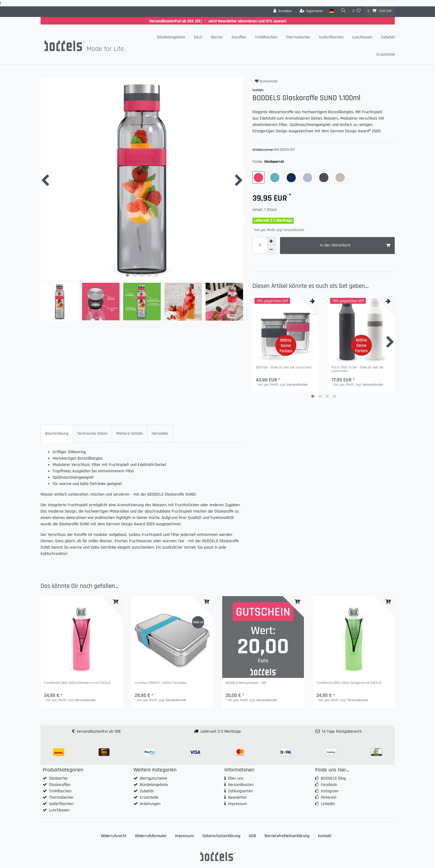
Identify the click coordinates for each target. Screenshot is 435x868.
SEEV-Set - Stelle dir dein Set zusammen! (284, 368)
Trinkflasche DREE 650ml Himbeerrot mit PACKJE (77, 683)
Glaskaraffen (60, 785)
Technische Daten (92, 434)
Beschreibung (57, 434)
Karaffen (239, 37)
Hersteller (160, 434)
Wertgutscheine (153, 778)
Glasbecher (59, 778)
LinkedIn (328, 804)
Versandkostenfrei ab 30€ (99, 731)
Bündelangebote (171, 37)
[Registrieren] (311, 11)
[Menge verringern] (271, 250)
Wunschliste (266, 81)
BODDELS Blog (333, 778)
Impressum (237, 804)
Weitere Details (130, 434)
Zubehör (388, 37)
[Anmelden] (282, 11)
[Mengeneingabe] (260, 246)
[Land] (332, 11)
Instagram (330, 791)
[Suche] (343, 11)
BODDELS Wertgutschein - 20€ (246, 683)
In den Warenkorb (355, 245)
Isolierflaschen (331, 37)
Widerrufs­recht (114, 836)
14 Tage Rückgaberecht (342, 731)
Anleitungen (150, 804)
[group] (81, 637)
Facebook (329, 785)
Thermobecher (298, 37)
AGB (252, 836)
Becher (217, 37)
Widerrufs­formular (151, 836)
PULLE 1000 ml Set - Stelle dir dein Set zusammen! (358, 370)
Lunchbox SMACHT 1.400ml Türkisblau (161, 683)
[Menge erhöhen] (271, 241)
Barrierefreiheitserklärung (287, 836)
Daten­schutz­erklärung (221, 836)
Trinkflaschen (266, 37)
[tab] (57, 434)
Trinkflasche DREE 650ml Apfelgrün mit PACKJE (349, 683)
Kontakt (325, 836)
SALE (198, 37)
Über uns (236, 778)
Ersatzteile (386, 54)
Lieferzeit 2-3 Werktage (221, 731)
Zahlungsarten (240, 791)
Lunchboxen (362, 37)
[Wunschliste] (357, 11)
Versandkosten (293, 230)
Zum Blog (39, 10)
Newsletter (237, 797)
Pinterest (329, 797)
